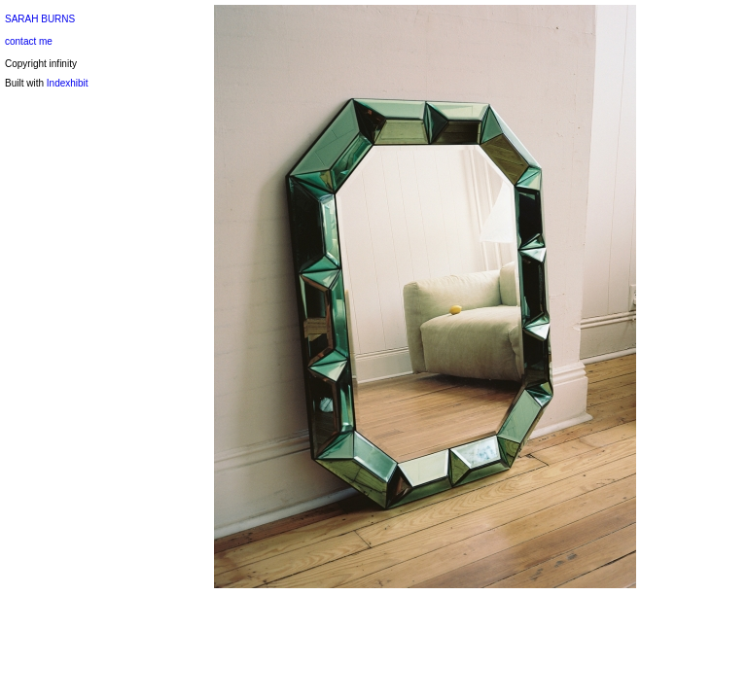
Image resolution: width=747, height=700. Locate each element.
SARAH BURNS (40, 19)
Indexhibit (68, 83)
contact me (29, 41)
